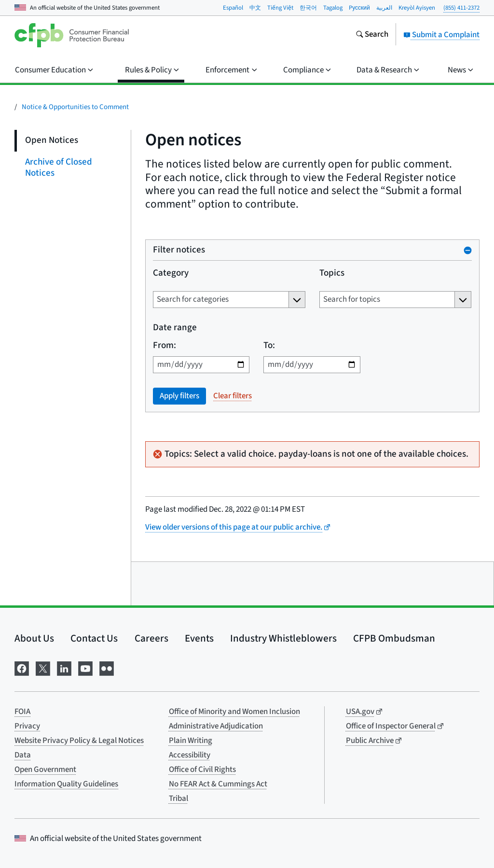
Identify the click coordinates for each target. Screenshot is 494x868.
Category (171, 273)
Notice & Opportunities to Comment (75, 107)
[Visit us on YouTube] (85, 667)
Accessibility (190, 755)
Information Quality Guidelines (66, 784)
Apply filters (179, 396)
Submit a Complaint (441, 35)
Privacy (27, 726)
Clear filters (233, 396)
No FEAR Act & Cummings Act (218, 784)
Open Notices (52, 140)
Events (199, 638)
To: (269, 346)
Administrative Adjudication (216, 726)
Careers (151, 638)
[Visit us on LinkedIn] (64, 667)
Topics (332, 273)
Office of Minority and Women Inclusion (234, 712)
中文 (255, 8)
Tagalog (333, 8)
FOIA (22, 712)
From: (165, 346)
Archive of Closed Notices (59, 168)
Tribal (178, 798)
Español (233, 8)
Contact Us (94, 638)
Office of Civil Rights (202, 770)
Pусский (359, 8)
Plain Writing (191, 741)
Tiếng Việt (280, 8)
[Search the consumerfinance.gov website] (372, 35)
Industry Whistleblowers (283, 638)
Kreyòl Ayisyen (417, 8)
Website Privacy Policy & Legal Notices (79, 741)
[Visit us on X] (43, 667)
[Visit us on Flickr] (107, 667)
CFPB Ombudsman (394, 638)
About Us (34, 638)
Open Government (45, 770)
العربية (384, 8)
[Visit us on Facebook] (22, 667)
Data (23, 755)
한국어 (308, 8)
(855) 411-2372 (461, 8)
